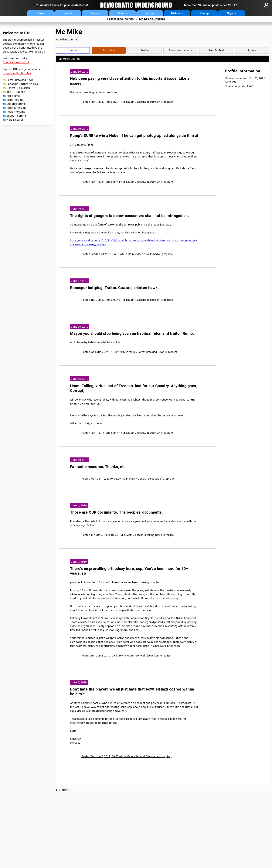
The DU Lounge (16, 92)
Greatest (95, 13)
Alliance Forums (16, 108)
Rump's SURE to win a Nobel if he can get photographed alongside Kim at (134, 136)
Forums (150, 13)
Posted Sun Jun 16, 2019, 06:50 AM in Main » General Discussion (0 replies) (127, 433)
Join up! (204, 13)
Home (41, 13)
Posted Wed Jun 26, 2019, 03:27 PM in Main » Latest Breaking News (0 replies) (129, 352)
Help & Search (15, 120)
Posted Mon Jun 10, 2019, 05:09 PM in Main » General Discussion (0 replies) (128, 479)
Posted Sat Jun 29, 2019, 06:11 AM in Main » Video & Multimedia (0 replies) (127, 254)
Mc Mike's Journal (152, 19)
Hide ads (177, 13)
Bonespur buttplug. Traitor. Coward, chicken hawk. (114, 288)
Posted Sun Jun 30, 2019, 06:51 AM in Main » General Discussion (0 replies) (127, 182)
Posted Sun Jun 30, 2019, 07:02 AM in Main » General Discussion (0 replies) (127, 102)
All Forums (13, 96)
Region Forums (16, 112)
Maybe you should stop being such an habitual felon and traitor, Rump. (132, 334)
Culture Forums (16, 104)
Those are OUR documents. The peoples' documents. (117, 512)
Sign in (232, 13)
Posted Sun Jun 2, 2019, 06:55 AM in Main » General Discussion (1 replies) (126, 756)
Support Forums (17, 116)
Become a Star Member (17, 73)
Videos (122, 13)
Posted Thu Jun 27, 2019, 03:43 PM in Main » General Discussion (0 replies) (127, 300)
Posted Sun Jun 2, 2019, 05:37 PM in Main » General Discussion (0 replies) (126, 656)
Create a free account (16, 62)
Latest (68, 13)
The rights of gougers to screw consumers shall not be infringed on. (129, 216)
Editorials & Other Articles (22, 84)
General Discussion (18, 88)
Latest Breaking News (20, 80)
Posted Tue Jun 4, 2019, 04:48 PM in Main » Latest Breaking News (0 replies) (128, 535)
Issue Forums (15, 100)
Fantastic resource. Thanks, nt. (97, 467)
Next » (66, 790)
